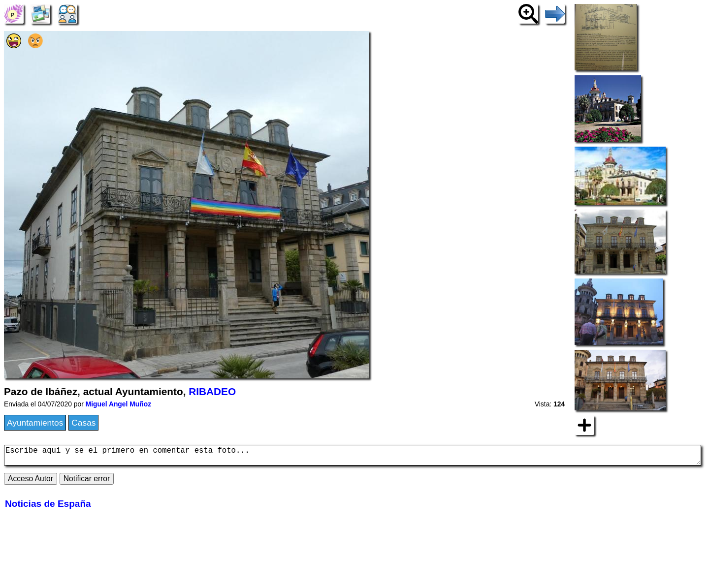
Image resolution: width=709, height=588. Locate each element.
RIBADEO (212, 391)
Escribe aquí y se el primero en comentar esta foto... (353, 457)
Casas (83, 423)
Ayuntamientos (35, 423)
